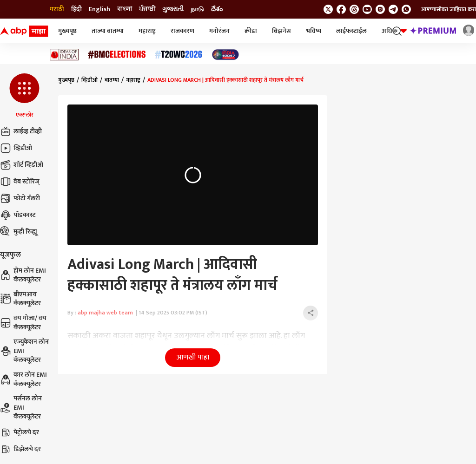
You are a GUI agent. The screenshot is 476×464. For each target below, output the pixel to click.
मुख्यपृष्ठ (67, 31)
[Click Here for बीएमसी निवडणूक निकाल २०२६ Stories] (117, 55)
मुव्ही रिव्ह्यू (19, 232)
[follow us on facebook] (341, 9)
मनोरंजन (219, 31)
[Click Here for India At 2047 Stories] (225, 55)
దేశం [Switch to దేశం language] (217, 9)
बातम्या (112, 80)
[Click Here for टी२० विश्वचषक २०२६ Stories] (178, 55)
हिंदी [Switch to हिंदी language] (76, 9)
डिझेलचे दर (20, 449)
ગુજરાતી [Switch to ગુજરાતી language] (173, 9)
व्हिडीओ (16, 148)
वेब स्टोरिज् (20, 182)
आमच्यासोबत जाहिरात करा (449, 9)
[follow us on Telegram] (393, 9)
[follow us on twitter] (328, 9)
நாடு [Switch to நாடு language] (197, 9)
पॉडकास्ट (18, 215)
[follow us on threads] (354, 9)
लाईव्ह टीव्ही (21, 131)
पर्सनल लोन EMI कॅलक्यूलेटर (21, 408)
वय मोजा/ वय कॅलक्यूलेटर (23, 323)
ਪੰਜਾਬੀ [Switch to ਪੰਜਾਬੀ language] (147, 9)
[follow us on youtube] (367, 9)
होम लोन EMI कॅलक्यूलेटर (23, 275)
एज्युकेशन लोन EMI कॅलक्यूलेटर (24, 351)
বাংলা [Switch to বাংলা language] (125, 9)
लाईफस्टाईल (351, 31)
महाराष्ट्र (147, 31)
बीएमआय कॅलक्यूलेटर (20, 299)
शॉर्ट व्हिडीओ (22, 165)
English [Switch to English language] (99, 9)
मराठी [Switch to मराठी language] (57, 9)
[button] (24, 96)
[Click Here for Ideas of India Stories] (64, 55)
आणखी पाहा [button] (193, 357)
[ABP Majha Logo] (24, 31)
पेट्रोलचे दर (20, 432)
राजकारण (182, 31)
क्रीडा (251, 31)
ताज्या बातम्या (108, 31)
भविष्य (314, 31)
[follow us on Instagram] (380, 9)
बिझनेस (281, 31)
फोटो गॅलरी (20, 198)
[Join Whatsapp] (406, 9)
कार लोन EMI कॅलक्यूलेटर (23, 379)
